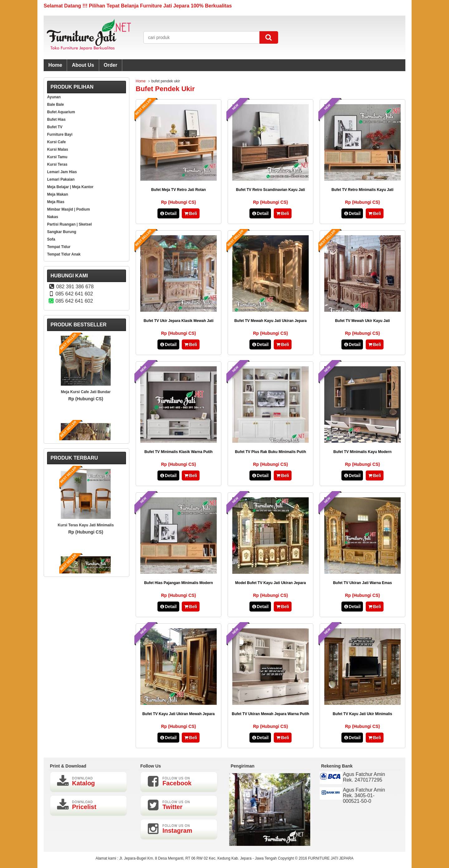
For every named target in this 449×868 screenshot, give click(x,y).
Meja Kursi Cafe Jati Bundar (86, 392)
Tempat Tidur (59, 247)
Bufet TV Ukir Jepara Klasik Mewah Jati (178, 321)
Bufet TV (55, 127)
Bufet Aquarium (61, 112)
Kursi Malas (58, 149)
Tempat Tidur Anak (64, 254)
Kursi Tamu (57, 157)
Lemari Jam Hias (62, 172)
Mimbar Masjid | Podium (68, 209)
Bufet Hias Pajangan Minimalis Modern (179, 583)
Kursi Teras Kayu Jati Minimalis (86, 525)
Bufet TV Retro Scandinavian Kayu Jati (270, 190)
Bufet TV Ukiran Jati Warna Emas (362, 583)
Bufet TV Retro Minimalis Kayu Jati (362, 190)
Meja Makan (58, 194)
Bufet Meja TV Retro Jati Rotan (179, 190)
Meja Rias (56, 202)
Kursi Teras (57, 164)
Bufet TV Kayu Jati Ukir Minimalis (362, 714)
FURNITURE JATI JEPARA (331, 858)
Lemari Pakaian (61, 179)
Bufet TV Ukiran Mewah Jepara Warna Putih (270, 714)
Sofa (51, 239)
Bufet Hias (56, 119)
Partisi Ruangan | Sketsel (69, 224)
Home (55, 65)
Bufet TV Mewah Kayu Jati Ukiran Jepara (270, 321)
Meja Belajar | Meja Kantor (70, 187)
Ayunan (54, 97)
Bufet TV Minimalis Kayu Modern (362, 452)
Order (111, 65)
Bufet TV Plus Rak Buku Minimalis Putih (270, 452)
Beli (191, 213)
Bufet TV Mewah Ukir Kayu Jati (362, 321)
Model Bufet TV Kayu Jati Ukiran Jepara (270, 583)
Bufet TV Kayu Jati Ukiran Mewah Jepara (178, 714)
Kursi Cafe (56, 142)
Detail (168, 213)
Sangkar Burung (62, 232)
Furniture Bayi (60, 134)
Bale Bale (56, 105)
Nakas (53, 217)
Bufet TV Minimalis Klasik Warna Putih (179, 452)
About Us (83, 65)
